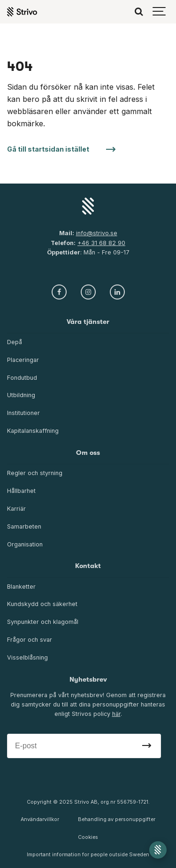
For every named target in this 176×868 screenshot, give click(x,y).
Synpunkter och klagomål (43, 622)
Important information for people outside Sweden (88, 855)
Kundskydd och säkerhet (42, 604)
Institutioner (23, 413)
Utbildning (21, 395)
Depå (15, 342)
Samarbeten (24, 526)
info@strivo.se (97, 233)
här (116, 714)
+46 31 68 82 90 (101, 243)
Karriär (16, 509)
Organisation (25, 544)
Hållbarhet (21, 491)
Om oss (88, 453)
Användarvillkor (40, 819)
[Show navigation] (160, 12)
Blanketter (21, 587)
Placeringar (23, 360)
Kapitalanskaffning (33, 431)
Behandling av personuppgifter (117, 819)
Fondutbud (22, 378)
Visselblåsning (27, 657)
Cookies (88, 837)
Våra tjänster (88, 322)
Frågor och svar (30, 640)
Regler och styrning (35, 473)
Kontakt (88, 566)
